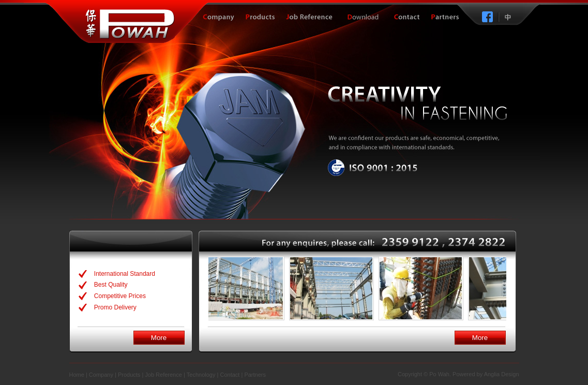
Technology (201, 375)
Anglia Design (502, 374)
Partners (255, 375)
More (159, 338)
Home (77, 375)
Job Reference (163, 375)
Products (129, 375)
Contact (230, 375)
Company (101, 375)
